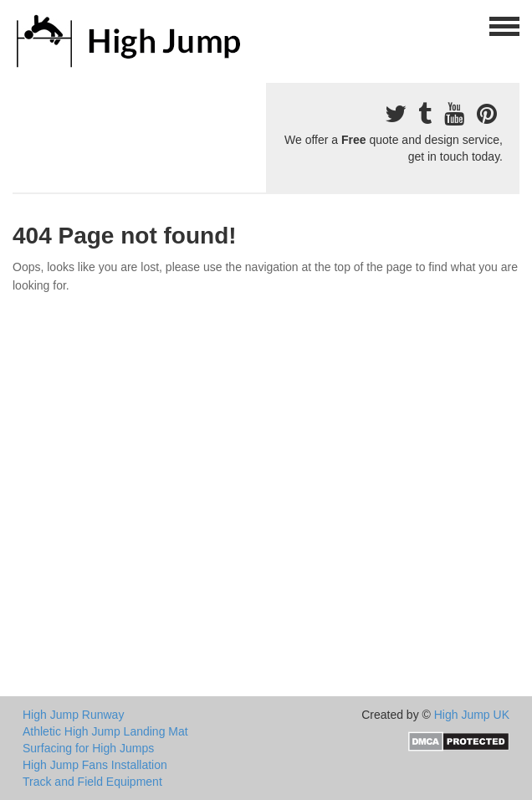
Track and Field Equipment (92, 782)
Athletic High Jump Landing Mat (105, 731)
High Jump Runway (73, 715)
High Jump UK (472, 715)
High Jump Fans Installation (95, 765)
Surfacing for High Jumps (88, 748)
